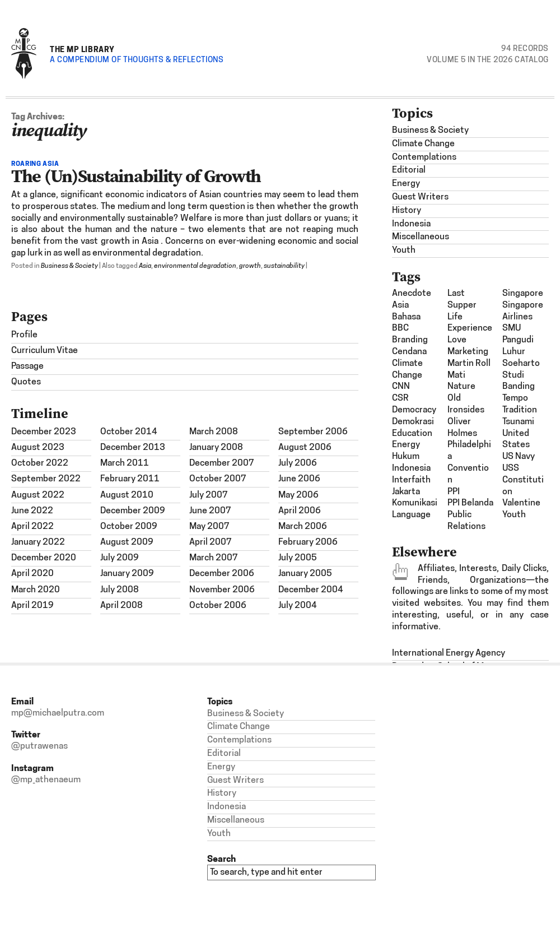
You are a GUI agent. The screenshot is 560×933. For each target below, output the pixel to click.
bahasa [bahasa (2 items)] (406, 317)
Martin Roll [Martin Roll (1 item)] (469, 364)
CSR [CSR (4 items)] (400, 398)
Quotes (26, 382)
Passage (27, 366)
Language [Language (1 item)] (411, 515)
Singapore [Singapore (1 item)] (523, 294)
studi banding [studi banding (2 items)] (519, 381)
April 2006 (300, 511)
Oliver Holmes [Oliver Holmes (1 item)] (462, 428)
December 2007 (222, 463)
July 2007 (209, 495)
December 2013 (133, 448)
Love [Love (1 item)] (457, 340)
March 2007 (214, 558)
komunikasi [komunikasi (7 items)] (415, 503)
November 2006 (222, 590)
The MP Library (82, 49)
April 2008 (122, 606)
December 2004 (311, 590)
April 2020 (32, 574)
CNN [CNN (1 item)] (401, 387)
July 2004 (298, 606)
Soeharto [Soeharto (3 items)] (521, 364)
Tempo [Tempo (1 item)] (515, 398)
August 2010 (127, 495)
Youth (404, 250)
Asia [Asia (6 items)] (400, 305)
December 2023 (44, 432)
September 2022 (46, 479)
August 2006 (305, 448)
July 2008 (120, 590)
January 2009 (127, 574)
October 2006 (218, 606)
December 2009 (133, 511)
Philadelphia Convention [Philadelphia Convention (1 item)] (469, 462)
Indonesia (411, 224)
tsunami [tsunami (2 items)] (518, 422)
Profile (24, 335)
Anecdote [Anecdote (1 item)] (412, 294)
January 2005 (305, 574)
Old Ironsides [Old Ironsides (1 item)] (466, 404)
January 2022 (38, 542)
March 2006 (303, 527)
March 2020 (36, 590)
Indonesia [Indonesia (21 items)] (411, 468)
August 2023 (38, 448)
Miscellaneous (421, 237)
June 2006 (299, 479)
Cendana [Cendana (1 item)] (409, 352)
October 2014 (129, 432)
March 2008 (214, 432)
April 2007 (211, 542)
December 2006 (222, 574)
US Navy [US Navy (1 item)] (519, 457)
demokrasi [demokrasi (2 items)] (413, 422)
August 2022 (38, 495)
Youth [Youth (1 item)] (514, 515)
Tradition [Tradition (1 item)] (520, 410)
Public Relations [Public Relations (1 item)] (466, 521)
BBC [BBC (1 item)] (400, 328)
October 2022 (40, 463)
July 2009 (120, 558)
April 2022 (32, 527)
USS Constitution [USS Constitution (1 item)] (523, 480)
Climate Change (423, 144)
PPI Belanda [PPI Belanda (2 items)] (470, 503)
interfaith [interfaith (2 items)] (411, 480)
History (407, 211)
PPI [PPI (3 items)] (454, 492)
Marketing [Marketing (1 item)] (468, 352)
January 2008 (216, 448)
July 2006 (298, 463)
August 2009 (127, 542)
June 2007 (210, 511)
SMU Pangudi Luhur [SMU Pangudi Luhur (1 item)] (518, 340)
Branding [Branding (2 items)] (410, 340)
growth (250, 266)
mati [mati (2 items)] (456, 375)
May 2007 (209, 527)
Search (221, 859)
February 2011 (130, 479)
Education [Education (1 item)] (412, 434)
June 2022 (32, 511)
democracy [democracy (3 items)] (414, 410)
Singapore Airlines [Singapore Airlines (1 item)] (523, 311)
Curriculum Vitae (45, 351)
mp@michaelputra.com (58, 713)
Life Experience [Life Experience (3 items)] (470, 323)
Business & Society (69, 266)
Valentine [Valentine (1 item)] (521, 503)
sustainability (284, 266)
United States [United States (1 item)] (516, 440)
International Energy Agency (449, 653)
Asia (145, 266)
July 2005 (298, 558)
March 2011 (125, 463)
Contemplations (424, 157)
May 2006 (298, 495)
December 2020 (44, 558)
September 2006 (313, 432)
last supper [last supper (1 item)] (462, 300)
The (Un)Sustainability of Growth (136, 176)
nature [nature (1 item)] (461, 387)
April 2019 (32, 606)
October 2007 (218, 479)
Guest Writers (420, 197)
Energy (406, 184)
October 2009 (129, 527)
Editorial (409, 170)
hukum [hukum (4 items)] (406, 457)
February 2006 (308, 542)
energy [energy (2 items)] (406, 445)
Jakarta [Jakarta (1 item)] (406, 492)
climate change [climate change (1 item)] (407, 370)
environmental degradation (195, 266)
